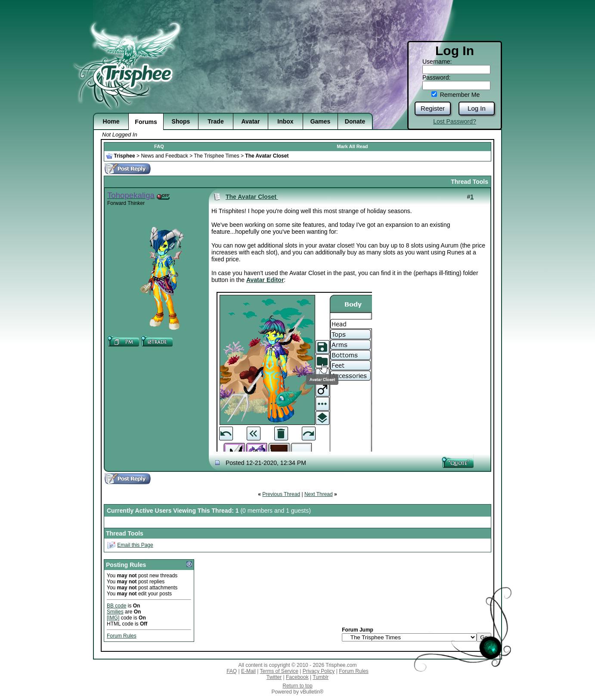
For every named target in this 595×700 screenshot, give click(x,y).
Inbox (285, 121)
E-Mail (248, 671)
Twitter (274, 677)
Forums (146, 122)
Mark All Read (352, 146)
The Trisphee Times (216, 156)
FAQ (159, 146)
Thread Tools (469, 182)
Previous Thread (281, 494)
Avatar (250, 121)
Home (111, 121)
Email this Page (135, 545)
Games (321, 121)
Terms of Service (279, 671)
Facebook (297, 677)
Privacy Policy (319, 671)
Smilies (115, 612)
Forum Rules (122, 636)
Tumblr (321, 677)
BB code (116, 606)
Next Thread (319, 494)
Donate (355, 121)
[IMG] (113, 618)
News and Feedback (164, 156)
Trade (215, 121)
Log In (477, 108)
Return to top (297, 686)
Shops (181, 121)
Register (433, 108)
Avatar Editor (265, 280)
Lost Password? (455, 121)
